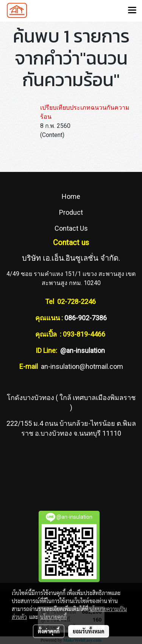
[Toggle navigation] (132, 11)
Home (71, 196)
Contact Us (71, 228)
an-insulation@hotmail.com (82, 366)
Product (71, 212)
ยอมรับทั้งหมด (89, 631)
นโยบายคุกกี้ (53, 617)
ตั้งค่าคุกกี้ (49, 631)
